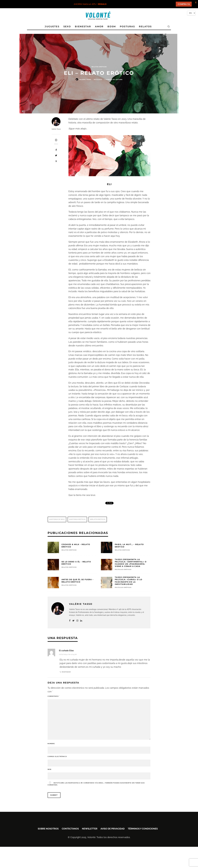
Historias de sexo (57, 519)
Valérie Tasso (85, 80)
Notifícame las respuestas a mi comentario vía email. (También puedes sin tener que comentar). (96, 784)
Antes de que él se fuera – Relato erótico (78, 581)
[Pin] (56, 161)
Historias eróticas (78, 519)
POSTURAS (127, 27)
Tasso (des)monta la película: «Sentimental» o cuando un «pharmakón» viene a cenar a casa (131, 563)
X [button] (196, 2)
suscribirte (126, 783)
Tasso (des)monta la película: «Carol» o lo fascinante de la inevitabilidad (129, 581)
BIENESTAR (83, 27)
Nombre (51, 744)
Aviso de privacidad (113, 829)
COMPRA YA (184, 4)
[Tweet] (56, 155)
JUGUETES (52, 27)
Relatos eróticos (98, 519)
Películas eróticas (123, 569)
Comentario (54, 696)
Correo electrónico (57, 757)
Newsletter (90, 829)
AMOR (99, 27)
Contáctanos (70, 829)
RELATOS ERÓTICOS (99, 67)
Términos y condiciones (143, 829)
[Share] (56, 150)
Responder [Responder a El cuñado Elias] (66, 672)
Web (49, 769)
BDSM (112, 27)
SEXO (67, 27)
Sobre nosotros (48, 829)
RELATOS (145, 27)
